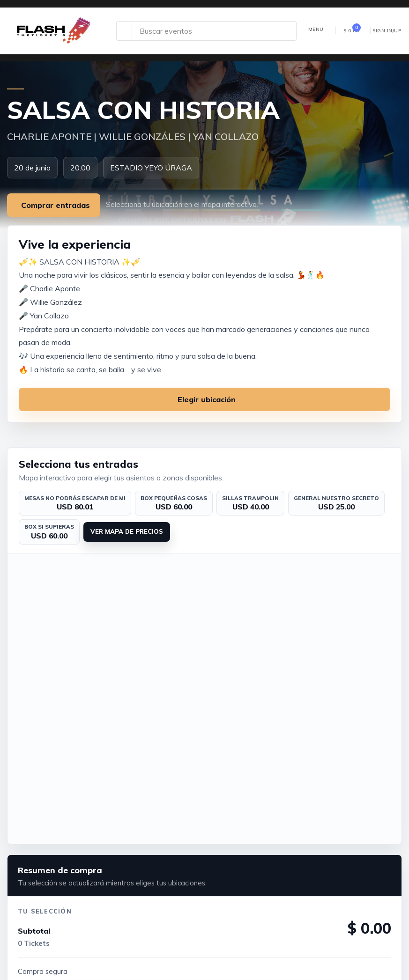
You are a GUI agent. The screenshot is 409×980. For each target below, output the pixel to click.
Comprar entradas (56, 205)
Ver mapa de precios (127, 531)
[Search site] (214, 31)
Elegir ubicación (207, 399)
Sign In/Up (387, 31)
